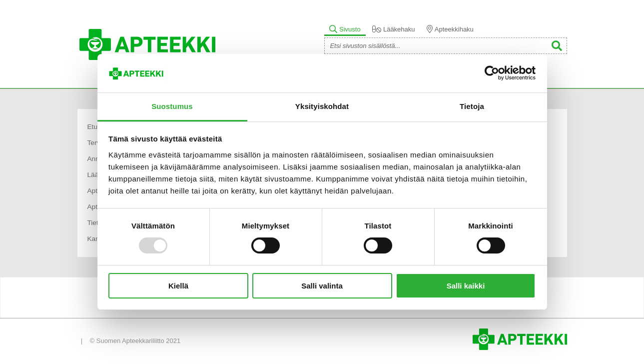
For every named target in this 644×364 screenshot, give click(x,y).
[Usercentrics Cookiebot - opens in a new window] (492, 73)
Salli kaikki (466, 286)
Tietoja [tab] (472, 106)
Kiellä (178, 286)
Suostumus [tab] (172, 106)
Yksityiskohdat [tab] (322, 106)
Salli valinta (322, 286)
